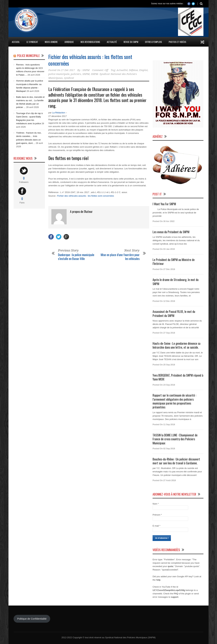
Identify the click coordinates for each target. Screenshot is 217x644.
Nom (156, 504)
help (158, 580)
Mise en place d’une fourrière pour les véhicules (120, 257)
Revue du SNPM (131, 42)
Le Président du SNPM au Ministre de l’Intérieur (174, 262)
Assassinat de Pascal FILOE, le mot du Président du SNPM (174, 313)
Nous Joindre (51, 42)
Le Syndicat (32, 42)
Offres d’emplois (153, 42)
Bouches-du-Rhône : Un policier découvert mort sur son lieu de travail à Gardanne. (176, 461)
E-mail (156, 526)
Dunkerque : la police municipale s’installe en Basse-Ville (76, 257)
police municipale (59, 74)
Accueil (16, 42)
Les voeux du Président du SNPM (171, 232)
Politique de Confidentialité (32, 619)
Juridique (69, 42)
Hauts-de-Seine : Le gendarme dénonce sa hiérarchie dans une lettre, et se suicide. (176, 345)
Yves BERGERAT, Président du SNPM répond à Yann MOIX (178, 377)
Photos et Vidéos (177, 42)
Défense (133, 70)
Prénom (157, 515)
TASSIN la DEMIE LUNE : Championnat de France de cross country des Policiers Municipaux (175, 439)
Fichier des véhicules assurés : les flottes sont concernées (90, 60)
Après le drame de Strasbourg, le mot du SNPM (176, 282)
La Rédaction (59, 113)
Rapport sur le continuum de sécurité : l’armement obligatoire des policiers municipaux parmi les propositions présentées (174, 401)
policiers (76, 74)
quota (170, 566)
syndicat (69, 78)
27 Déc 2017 (68, 70)
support (175, 597)
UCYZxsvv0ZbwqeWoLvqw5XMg (169, 590)
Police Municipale (28, 56)
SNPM (86, 70)
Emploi (143, 70)
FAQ (176, 594)
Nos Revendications (90, 42)
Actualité (112, 42)
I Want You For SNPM (164, 204)
